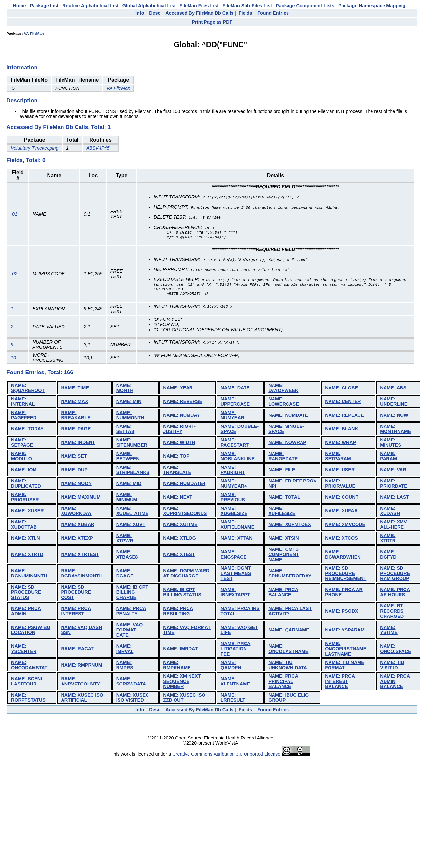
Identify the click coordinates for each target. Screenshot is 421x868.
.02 (14, 274)
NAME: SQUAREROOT (28, 389)
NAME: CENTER (343, 402)
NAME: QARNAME (289, 631)
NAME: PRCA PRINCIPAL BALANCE (283, 682)
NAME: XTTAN (236, 539)
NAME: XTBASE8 (127, 555)
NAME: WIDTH (179, 443)
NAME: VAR (393, 471)
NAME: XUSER (28, 512)
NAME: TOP (176, 457)
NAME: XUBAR (77, 525)
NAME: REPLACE (344, 416)
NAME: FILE (282, 471)
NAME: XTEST (179, 555)
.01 (14, 214)
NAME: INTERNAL (23, 402)
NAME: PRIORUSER (25, 498)
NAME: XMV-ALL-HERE (394, 525)
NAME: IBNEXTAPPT (235, 593)
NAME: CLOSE (341, 389)
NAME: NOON (76, 484)
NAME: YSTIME (389, 631)
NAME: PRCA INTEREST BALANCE (340, 682)
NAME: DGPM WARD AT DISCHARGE (186, 574)
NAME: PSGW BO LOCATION (31, 631)
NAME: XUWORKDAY (76, 512)
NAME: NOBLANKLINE (238, 457)
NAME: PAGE (76, 430)
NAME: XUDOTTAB (24, 525)
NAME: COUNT (342, 498)
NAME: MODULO (21, 457)
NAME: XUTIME (180, 525)
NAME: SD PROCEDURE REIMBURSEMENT (346, 574)
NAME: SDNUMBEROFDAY (290, 574)
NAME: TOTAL (284, 498)
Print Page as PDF (212, 22)
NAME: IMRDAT (180, 650)
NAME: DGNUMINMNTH (29, 574)
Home (20, 6)
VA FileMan (34, 34)
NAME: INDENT (78, 443)
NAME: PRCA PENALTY (131, 612)
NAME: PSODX (342, 612)
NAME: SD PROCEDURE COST (76, 593)
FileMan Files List (199, 6)
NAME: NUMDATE (288, 416)
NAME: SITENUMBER (132, 443)
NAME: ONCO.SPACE (396, 650)
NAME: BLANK (342, 430)
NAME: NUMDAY (182, 416)
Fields (246, 13)
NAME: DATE (235, 389)
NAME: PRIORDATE (394, 484)
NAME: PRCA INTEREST (76, 612)
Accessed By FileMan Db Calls (199, 13)
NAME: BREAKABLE (76, 416)
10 (13, 359)
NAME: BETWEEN (128, 457)
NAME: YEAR (178, 389)
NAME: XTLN (26, 539)
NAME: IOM (24, 471)
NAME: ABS (393, 389)
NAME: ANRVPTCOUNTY (80, 682)
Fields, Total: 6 (26, 160)
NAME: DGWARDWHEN (343, 555)
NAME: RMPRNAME (177, 666)
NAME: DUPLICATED (26, 484)
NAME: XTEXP (77, 539)
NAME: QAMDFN (231, 666)
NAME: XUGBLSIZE (234, 512)
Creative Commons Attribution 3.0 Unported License (226, 755)
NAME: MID (129, 484)
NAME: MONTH (125, 389)
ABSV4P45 (98, 148)
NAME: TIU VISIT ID (392, 666)
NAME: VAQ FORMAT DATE (129, 631)
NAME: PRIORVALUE (340, 484)
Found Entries (273, 13)
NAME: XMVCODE (345, 525)
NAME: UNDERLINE (394, 402)
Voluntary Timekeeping (35, 148)
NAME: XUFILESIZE (282, 512)
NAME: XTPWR (125, 539)
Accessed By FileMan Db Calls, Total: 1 (59, 127)
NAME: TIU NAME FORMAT (345, 666)
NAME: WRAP (340, 443)
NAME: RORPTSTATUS (28, 698)
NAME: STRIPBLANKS (133, 471)
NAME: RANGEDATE (283, 457)
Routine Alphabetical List (91, 6)
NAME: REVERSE (183, 402)
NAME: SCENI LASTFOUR (27, 682)
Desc (155, 13)
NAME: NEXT (178, 498)
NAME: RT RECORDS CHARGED (392, 612)
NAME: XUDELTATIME (132, 512)
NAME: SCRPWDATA (131, 682)
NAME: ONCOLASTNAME (288, 650)
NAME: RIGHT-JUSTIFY (179, 430)
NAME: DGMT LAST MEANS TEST (236, 574)
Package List (44, 6)
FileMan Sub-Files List (247, 6)
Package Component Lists (305, 6)
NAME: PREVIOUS (232, 498)
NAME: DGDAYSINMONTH (82, 574)
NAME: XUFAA (341, 512)
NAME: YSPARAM (345, 631)
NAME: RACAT (77, 650)
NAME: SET (74, 457)
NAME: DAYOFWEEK (283, 389)
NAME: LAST (394, 498)
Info (140, 13)
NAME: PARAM (388, 457)
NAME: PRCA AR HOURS (395, 593)
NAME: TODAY (27, 430)
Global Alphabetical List (149, 6)
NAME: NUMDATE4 (184, 484)
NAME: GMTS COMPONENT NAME (284, 555)
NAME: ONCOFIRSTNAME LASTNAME (346, 650)
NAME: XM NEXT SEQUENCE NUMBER (182, 682)
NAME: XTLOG (180, 539)
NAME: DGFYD (388, 555)
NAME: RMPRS (125, 666)
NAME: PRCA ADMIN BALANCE (395, 682)
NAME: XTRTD (27, 555)
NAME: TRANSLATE (177, 471)
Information (22, 67)
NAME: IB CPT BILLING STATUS (182, 593)
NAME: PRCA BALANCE (283, 593)
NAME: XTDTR (388, 539)
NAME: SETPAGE (22, 443)
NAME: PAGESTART (235, 443)
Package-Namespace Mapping (372, 6)
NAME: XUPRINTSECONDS (185, 512)
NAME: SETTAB (126, 430)
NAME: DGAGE (125, 574)
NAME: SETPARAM (338, 457)
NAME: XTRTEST (80, 555)
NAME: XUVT (131, 525)
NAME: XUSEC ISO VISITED (133, 698)
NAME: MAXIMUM (81, 498)
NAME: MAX (74, 402)
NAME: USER (340, 471)
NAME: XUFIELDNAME (237, 525)
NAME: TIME (75, 389)
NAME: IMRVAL (125, 650)
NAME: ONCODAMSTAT (29, 666)
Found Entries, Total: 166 (40, 373)
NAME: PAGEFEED (24, 416)
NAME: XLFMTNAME (235, 682)
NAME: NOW (394, 416)
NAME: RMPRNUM (81, 666)
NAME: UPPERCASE (235, 402)
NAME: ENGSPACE (233, 555)
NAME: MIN (129, 402)
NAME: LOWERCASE (284, 402)
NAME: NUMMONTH (130, 416)
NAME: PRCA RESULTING (178, 612)
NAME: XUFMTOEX (290, 525)
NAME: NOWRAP (287, 443)
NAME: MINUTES (391, 443)
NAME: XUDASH (390, 512)
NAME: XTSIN (284, 539)
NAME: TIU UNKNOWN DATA (288, 666)
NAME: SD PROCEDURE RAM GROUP (395, 574)
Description (22, 100)
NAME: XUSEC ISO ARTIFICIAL (82, 698)
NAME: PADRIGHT (232, 471)
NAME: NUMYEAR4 (234, 484)
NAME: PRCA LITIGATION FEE (235, 650)
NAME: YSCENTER (24, 650)
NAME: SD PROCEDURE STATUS (26, 593)
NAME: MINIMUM (127, 498)
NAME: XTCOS (341, 539)
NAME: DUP (74, 471)
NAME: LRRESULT (233, 698)
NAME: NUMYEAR (232, 416)
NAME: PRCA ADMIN (26, 612)
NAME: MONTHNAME (395, 430)
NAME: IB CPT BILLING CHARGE (132, 593)
